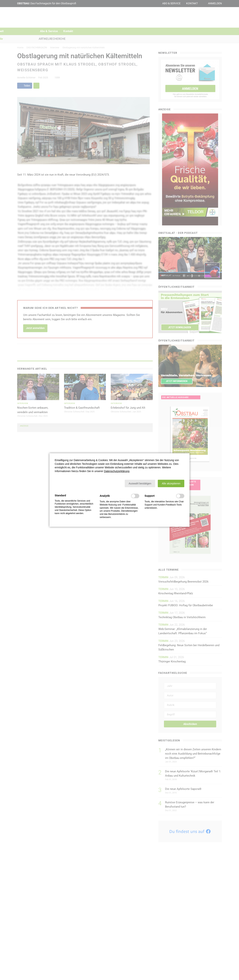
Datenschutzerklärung (117, 471)
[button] (140, 483)
